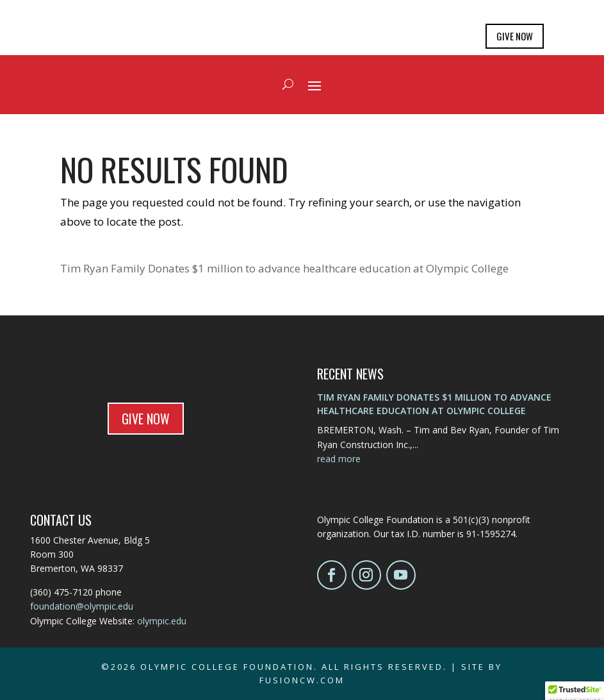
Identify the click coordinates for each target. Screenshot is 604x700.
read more (339, 459)
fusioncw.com (302, 680)
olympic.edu (162, 621)
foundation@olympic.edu (82, 606)
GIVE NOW (515, 36)
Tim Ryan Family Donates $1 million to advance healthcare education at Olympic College (284, 268)
